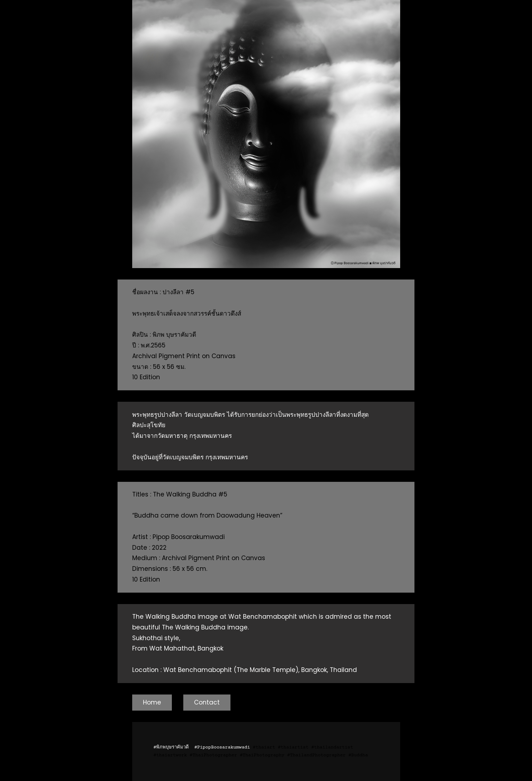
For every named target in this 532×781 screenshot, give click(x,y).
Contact (207, 702)
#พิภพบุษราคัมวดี (171, 747)
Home (152, 702)
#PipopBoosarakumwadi (222, 747)
